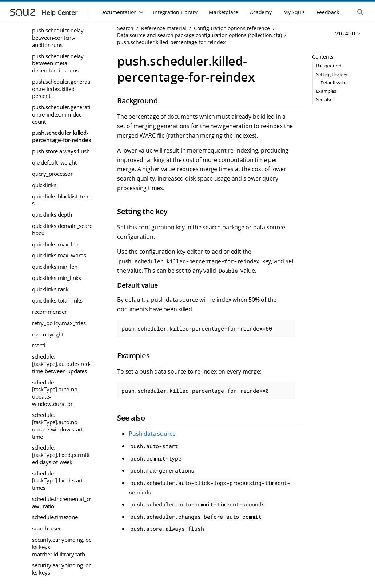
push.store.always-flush (61, 151)
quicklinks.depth (52, 214)
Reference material (164, 28)
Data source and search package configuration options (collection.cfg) (199, 35)
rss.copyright (48, 334)
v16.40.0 (345, 33)
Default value (334, 83)
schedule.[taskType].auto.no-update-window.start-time (58, 425)
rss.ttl (39, 345)
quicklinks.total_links (57, 300)
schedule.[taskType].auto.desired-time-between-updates (61, 364)
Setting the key (332, 74)
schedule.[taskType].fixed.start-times (58, 480)
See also (324, 99)
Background (329, 66)
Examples (326, 91)
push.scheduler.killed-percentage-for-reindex (62, 136)
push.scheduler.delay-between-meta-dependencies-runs (59, 63)
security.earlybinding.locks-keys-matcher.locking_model (62, 572)
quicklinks (44, 185)
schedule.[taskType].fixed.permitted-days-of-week (61, 455)
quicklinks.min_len (55, 267)
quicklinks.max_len (55, 244)
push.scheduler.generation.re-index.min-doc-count (61, 114)
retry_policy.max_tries (59, 323)
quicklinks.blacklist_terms (62, 200)
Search (125, 28)
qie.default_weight (54, 162)
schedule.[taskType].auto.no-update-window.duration (55, 393)
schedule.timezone (55, 517)
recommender (49, 312)
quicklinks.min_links (57, 278)
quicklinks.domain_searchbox (62, 229)
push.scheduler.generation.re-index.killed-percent (61, 89)
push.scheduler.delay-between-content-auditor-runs (59, 37)
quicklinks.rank (50, 289)
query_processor (52, 174)
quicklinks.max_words (59, 255)
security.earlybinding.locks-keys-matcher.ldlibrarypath (62, 547)
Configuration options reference (232, 28)
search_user (47, 528)
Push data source (152, 434)
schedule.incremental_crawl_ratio (61, 502)
